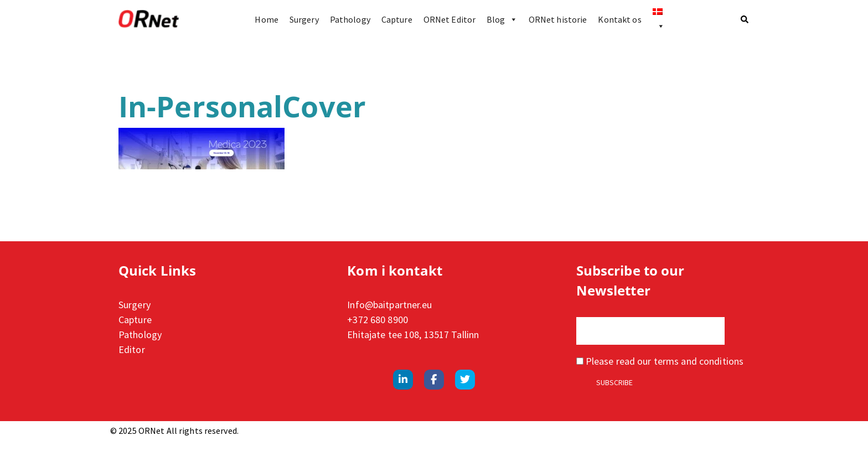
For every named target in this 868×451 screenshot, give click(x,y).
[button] (745, 19)
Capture (397, 19)
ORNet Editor (449, 19)
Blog (502, 19)
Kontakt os (619, 19)
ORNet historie (558, 19)
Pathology (350, 19)
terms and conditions (699, 361)
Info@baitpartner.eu (389, 305)
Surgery (304, 19)
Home (266, 19)
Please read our (660, 361)
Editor (132, 349)
